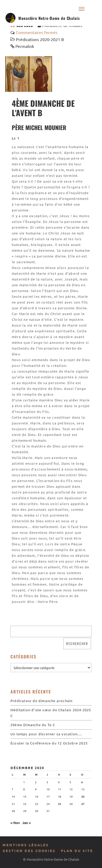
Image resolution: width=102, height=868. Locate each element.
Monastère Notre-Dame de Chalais (49, 18)
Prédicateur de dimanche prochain (41, 701)
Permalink (25, 46)
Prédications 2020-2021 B (40, 39)
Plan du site (77, 851)
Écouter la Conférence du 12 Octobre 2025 (49, 743)
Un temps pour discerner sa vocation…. (46, 734)
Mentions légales (26, 845)
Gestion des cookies (29, 851)
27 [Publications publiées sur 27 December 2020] (83, 804)
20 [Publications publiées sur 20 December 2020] (83, 796)
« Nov (15, 823)
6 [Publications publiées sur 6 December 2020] (82, 782)
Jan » (27, 823)
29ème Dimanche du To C (33, 725)
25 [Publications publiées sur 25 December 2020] (60, 804)
